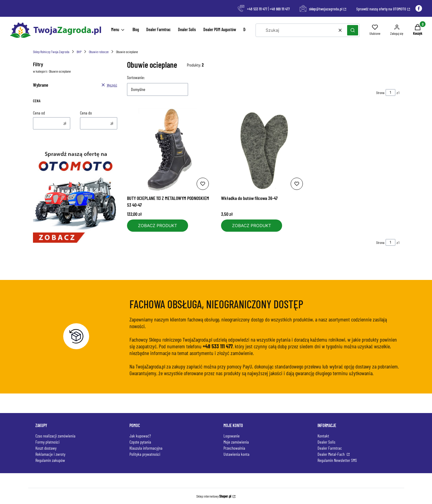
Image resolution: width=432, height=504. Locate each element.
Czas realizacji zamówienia (55, 436)
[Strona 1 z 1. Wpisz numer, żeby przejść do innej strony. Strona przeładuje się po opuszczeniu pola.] (390, 92)
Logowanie (232, 436)
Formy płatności (47, 442)
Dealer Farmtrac (330, 448)
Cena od (39, 113)
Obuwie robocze (99, 52)
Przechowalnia (234, 448)
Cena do (86, 113)
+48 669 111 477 (280, 9)
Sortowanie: (136, 77)
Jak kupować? (140, 436)
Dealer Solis (326, 442)
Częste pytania (140, 442)
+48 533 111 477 (257, 9)
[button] (353, 30)
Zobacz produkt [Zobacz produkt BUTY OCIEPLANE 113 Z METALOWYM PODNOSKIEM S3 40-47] (158, 225)
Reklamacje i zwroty (50, 454)
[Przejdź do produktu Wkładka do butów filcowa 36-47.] (263, 150)
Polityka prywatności (145, 454)
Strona (380, 92)
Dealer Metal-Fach (332, 454)
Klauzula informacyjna (146, 448)
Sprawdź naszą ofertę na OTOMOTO (381, 9)
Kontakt (323, 436)
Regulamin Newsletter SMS (337, 460)
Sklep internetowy (214, 496)
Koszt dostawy (46, 448)
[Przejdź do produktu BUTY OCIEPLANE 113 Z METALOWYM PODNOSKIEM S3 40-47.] (169, 150)
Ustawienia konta (236, 454)
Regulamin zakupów (50, 460)
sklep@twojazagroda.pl (326, 9)
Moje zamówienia (236, 442)
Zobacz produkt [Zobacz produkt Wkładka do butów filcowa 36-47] (252, 225)
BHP (79, 52)
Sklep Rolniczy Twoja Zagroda (51, 52)
